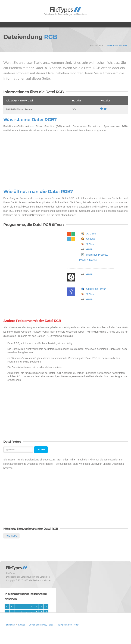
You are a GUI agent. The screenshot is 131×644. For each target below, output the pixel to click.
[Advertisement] (65, 161)
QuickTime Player (96, 289)
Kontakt (22, 625)
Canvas (90, 239)
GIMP (89, 249)
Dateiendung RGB (117, 46)
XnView (90, 244)
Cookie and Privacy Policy (41, 625)
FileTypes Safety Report (68, 625)
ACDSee (91, 234)
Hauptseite (97, 46)
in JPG (11, 536)
